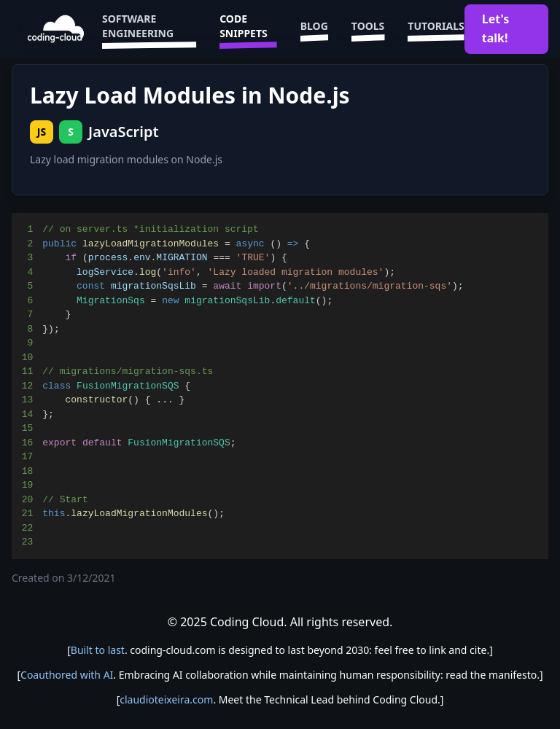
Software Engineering (149, 29)
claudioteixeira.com (166, 699)
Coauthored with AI (67, 675)
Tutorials (436, 29)
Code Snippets (248, 29)
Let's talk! (496, 28)
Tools (368, 29)
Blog (314, 29)
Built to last (98, 650)
